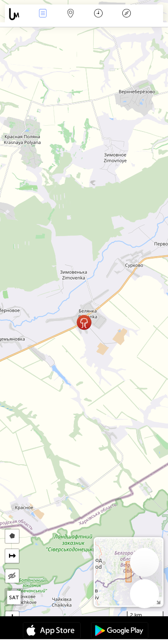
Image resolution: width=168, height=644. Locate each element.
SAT (14, 597)
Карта (71, 14)
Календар (98, 14)
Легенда (126, 14)
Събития (43, 14)
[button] (84, 322)
